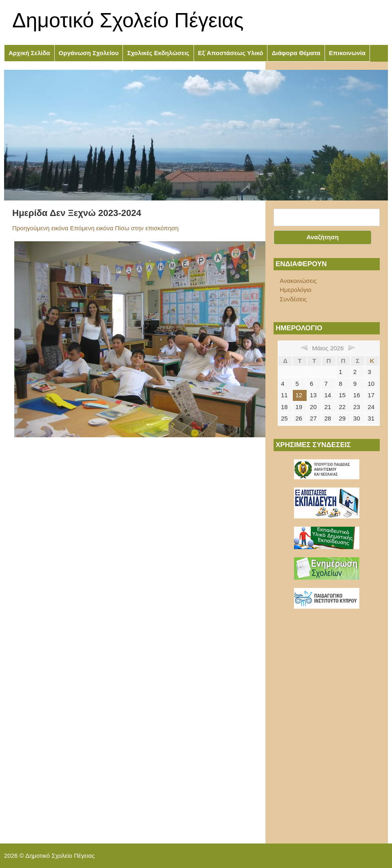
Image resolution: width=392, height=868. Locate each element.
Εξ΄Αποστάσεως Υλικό (231, 53)
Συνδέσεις (293, 299)
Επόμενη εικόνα (91, 228)
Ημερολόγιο (296, 290)
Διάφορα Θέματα (296, 53)
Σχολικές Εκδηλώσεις (158, 53)
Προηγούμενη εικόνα (40, 228)
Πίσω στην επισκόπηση (147, 228)
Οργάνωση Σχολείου (89, 53)
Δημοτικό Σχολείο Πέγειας (128, 20)
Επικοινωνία (347, 53)
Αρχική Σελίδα (29, 53)
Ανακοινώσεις (298, 281)
